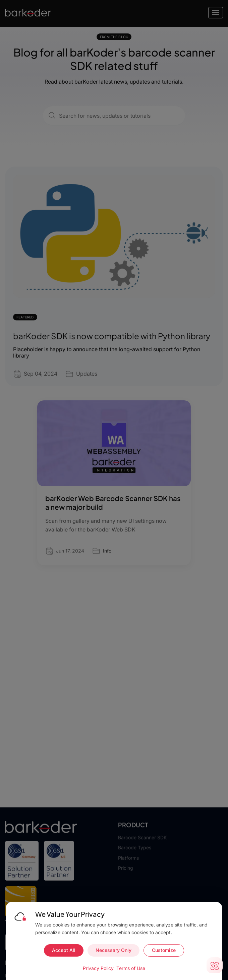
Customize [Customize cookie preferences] (164, 950)
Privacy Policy (98, 968)
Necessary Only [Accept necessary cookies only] (113, 950)
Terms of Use (131, 968)
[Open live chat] (215, 965)
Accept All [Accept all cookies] (64, 950)
